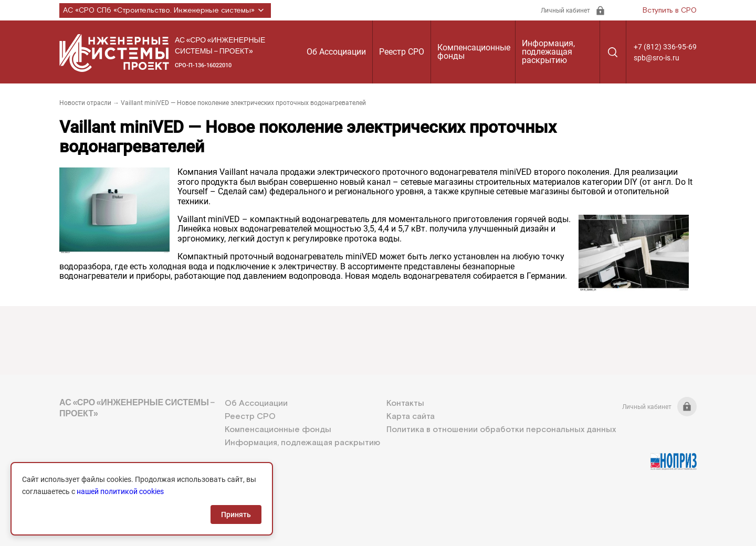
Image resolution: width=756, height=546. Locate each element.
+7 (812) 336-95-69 (665, 47)
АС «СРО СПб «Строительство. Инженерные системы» (165, 10)
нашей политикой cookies (120, 491)
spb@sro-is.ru (657, 58)
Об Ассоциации (336, 52)
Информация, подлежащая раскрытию (548, 52)
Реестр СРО (402, 52)
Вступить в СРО (670, 10)
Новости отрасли (85, 103)
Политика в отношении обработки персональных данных (501, 430)
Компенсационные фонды (474, 52)
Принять (236, 514)
